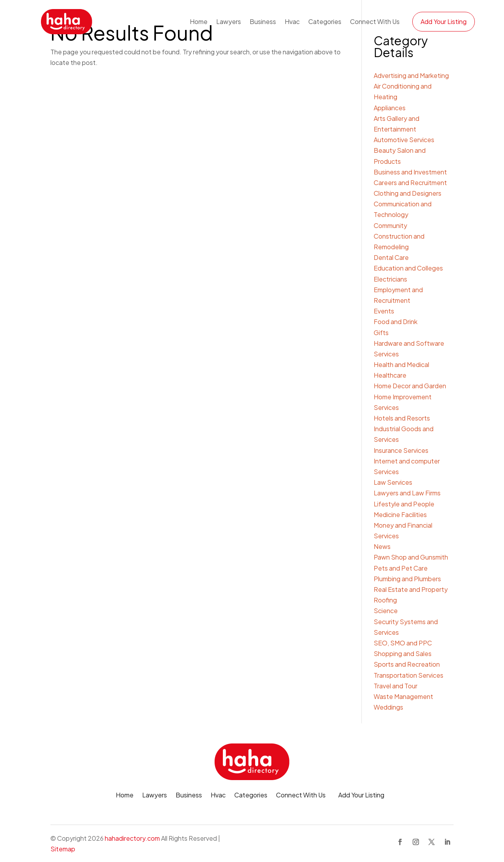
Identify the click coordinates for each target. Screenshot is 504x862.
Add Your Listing (444, 21)
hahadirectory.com (132, 838)
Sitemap (63, 849)
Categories (325, 21)
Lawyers (229, 21)
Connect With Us (375, 21)
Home (199, 21)
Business (263, 21)
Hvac (292, 21)
